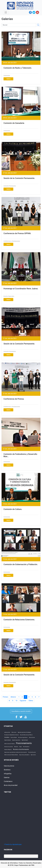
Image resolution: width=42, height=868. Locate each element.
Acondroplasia (26, 747)
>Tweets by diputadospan (13, 844)
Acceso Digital (14, 737)
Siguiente (23, 701)
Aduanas (16, 747)
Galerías (7, 778)
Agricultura (33, 755)
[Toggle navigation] (6, 12)
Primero (5, 697)
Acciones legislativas (23, 737)
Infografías (8, 774)
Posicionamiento (24, 743)
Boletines (7, 770)
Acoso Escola (32, 737)
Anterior (13, 697)
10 (16, 701)
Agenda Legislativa (16, 740)
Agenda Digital (25, 740)
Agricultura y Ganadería (24, 755)
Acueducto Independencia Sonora (12, 735)
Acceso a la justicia (9, 747)
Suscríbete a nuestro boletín (21, 711)
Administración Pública (10, 744)
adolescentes (7, 732)
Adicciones (14, 732)
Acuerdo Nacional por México (26, 735)
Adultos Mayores (8, 750)
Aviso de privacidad (11, 785)
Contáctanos (8, 781)
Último (31, 701)
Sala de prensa (9, 766)
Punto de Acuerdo (32, 752)
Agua (21, 747)
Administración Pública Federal (11, 755)
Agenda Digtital (8, 740)
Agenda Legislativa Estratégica (24, 732)
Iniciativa (7, 737)
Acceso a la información (21, 749)
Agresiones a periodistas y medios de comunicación (16, 752)
